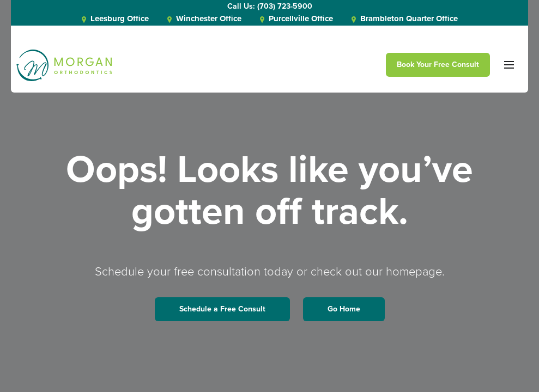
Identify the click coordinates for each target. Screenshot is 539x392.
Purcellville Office (296, 19)
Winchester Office (204, 19)
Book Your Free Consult (438, 65)
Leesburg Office (115, 19)
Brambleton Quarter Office (405, 19)
